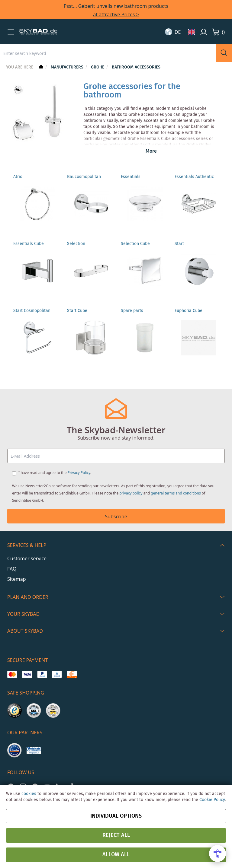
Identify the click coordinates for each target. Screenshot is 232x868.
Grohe (98, 67)
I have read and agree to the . (55, 473)
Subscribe (116, 517)
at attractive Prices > (116, 14)
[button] (11, 32)
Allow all (116, 855)
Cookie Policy (212, 800)
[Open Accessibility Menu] (217, 854)
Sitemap (17, 579)
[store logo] (38, 32)
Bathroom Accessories (136, 67)
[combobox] (108, 53)
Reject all (116, 835)
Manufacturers (68, 67)
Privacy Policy (79, 473)
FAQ (12, 569)
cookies (29, 794)
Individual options (116, 816)
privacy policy (131, 493)
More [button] (151, 151)
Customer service (27, 558)
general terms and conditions (176, 493)
